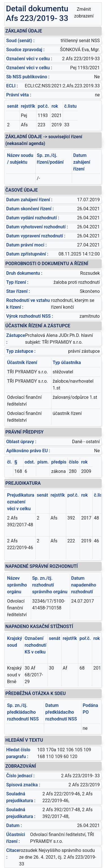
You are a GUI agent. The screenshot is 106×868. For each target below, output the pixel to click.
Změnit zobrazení (84, 13)
